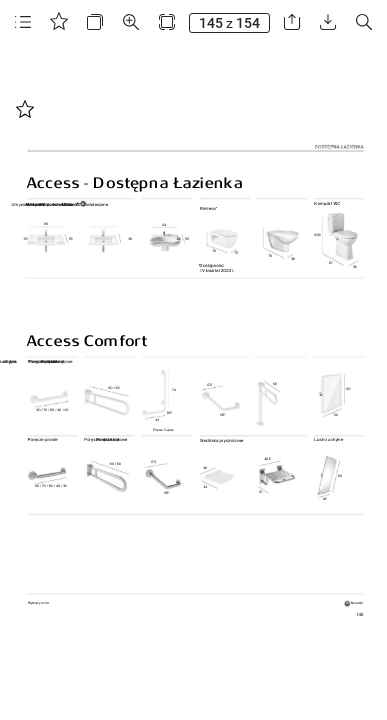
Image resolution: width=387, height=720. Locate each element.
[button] (23, 22)
